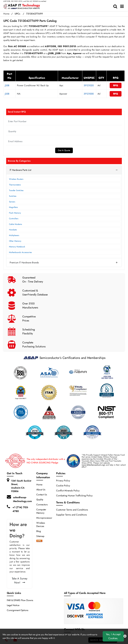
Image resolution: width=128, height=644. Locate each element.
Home (6, 14)
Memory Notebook (17, 247)
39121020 (89, 85)
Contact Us (42, 495)
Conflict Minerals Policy (68, 491)
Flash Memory (15, 213)
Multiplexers (14, 235)
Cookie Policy (63, 486)
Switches (13, 196)
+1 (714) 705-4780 (20, 509)
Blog (39, 531)
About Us (41, 490)
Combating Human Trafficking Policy (74, 496)
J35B (7, 85)
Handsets (13, 230)
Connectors (42, 505)
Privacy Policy (63, 481)
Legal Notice (13, 605)
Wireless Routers (16, 179)
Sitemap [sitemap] (42, 536)
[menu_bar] (123, 6)
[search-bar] (116, 6)
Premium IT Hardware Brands (24, 262)
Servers (12, 202)
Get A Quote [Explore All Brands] (64, 150)
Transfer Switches (16, 190)
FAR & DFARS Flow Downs (20, 600)
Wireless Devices (41, 524)
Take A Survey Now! (20, 580)
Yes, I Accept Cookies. (113, 636)
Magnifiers (13, 207)
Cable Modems (15, 224)
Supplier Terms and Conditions (71, 515)
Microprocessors (45, 518)
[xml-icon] (39, 541)
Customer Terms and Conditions (72, 510)
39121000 (89, 94)
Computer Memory (41, 511)
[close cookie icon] (125, 636)
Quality (40, 500)
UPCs (17, 14)
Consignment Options (18, 610)
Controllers (14, 219)
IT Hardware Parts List (20, 170)
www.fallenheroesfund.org (93, 465)
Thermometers (15, 185)
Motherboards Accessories (20, 252)
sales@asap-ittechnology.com (22, 499)
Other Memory (15, 241)
